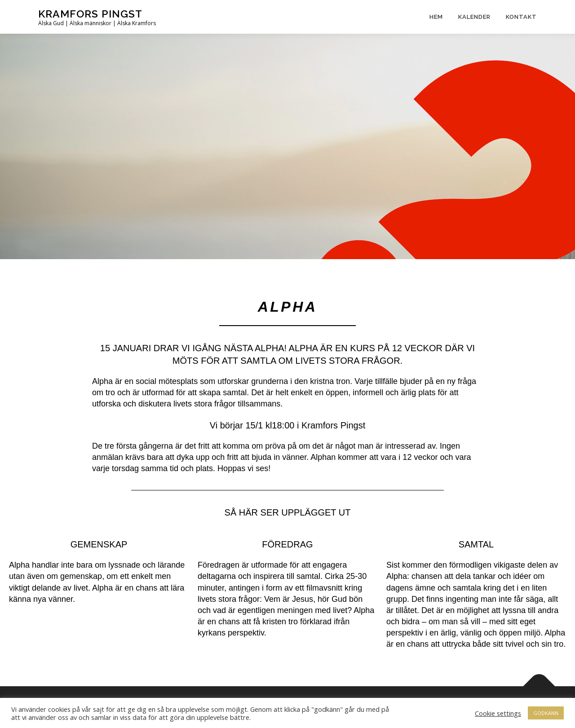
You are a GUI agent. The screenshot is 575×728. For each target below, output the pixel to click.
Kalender (474, 17)
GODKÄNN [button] (546, 713)
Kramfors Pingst (90, 14)
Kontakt (521, 17)
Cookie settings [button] (498, 713)
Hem (436, 17)
